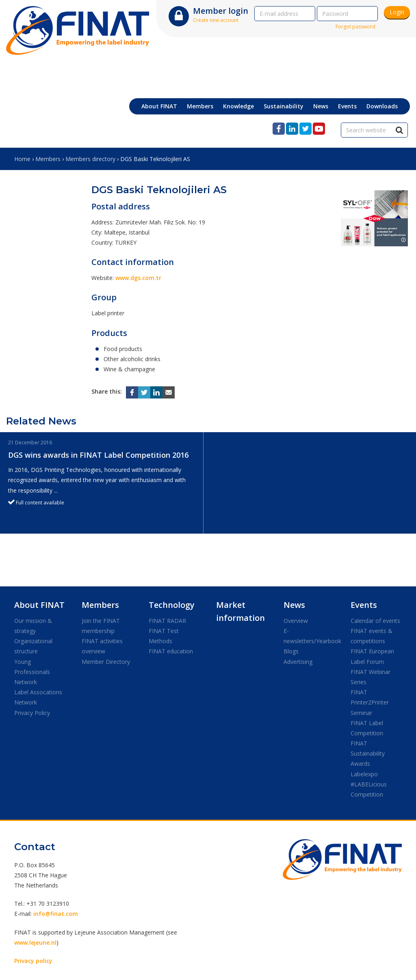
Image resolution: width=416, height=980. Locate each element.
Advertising (298, 662)
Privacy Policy (32, 713)
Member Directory (106, 662)
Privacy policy (33, 961)
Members (48, 159)
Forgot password (355, 27)
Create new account (216, 20)
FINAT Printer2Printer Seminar (370, 702)
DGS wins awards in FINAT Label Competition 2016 (98, 455)
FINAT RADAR (167, 621)
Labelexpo (364, 774)
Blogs (291, 651)
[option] (102, 483)
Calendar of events (375, 621)
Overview (296, 621)
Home (22, 159)
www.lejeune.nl (35, 942)
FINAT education (171, 651)
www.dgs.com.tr (138, 278)
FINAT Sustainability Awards (368, 753)
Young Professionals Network (32, 672)
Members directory (90, 159)
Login (397, 12)
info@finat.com (56, 914)
